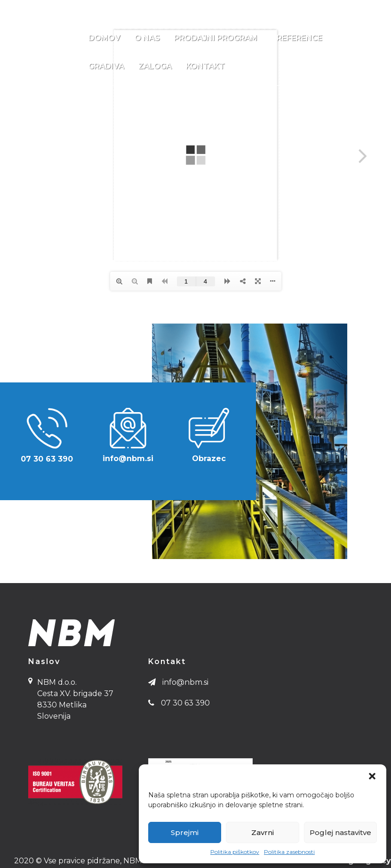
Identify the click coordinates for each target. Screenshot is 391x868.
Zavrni (263, 832)
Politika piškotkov (235, 852)
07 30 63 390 (46, 9)
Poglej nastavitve (340, 832)
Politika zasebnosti (289, 852)
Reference (299, 38)
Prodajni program (222, 38)
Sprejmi (185, 832)
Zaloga (155, 66)
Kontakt (205, 66)
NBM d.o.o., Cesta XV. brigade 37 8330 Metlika (295, 9)
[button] (372, 776)
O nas (147, 38)
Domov (104, 38)
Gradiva (106, 66)
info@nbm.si (97, 9)
